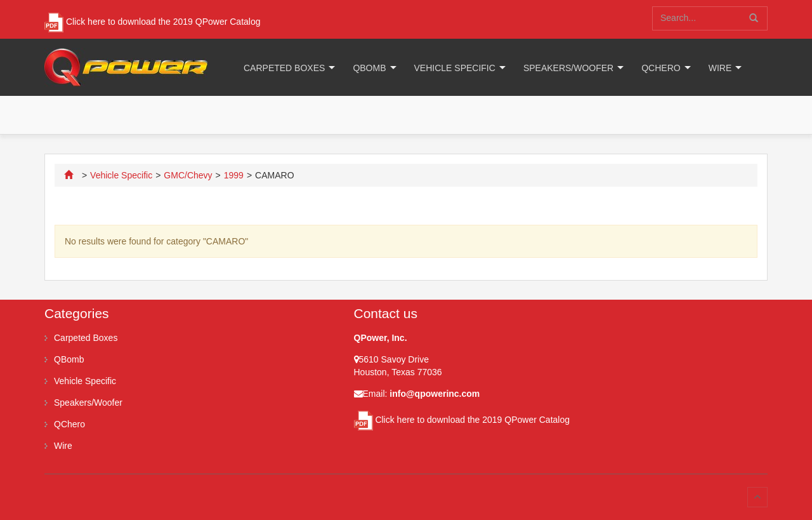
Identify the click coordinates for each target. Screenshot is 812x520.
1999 (234, 175)
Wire (720, 68)
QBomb (369, 68)
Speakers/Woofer (568, 68)
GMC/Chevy (188, 175)
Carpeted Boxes (284, 68)
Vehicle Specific (455, 68)
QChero (661, 68)
